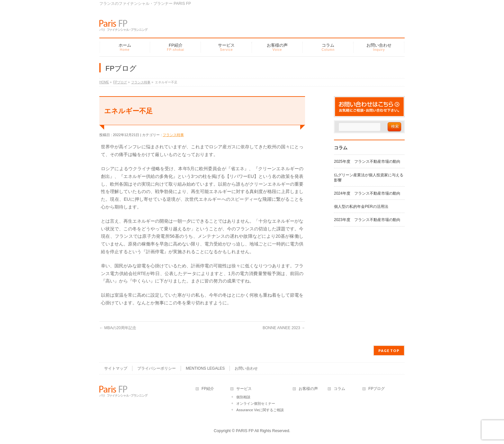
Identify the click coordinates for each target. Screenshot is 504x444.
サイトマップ (116, 368)
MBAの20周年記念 (118, 328)
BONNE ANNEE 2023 (284, 328)
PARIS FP (245, 431)
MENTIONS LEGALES (205, 368)
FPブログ (377, 389)
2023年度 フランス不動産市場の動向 (367, 220)
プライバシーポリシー (157, 368)
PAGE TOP (389, 351)
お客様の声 (308, 389)
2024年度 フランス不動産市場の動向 (367, 193)
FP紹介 (208, 389)
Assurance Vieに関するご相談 (260, 410)
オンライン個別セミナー (256, 403)
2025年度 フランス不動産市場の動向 (367, 162)
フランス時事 (173, 135)
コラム (339, 389)
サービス (244, 389)
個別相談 (243, 397)
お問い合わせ (246, 368)
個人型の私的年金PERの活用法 (361, 207)
